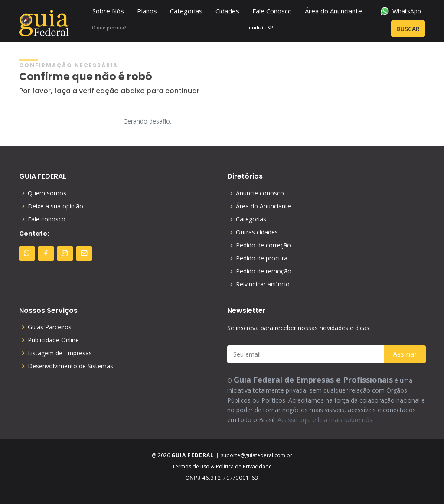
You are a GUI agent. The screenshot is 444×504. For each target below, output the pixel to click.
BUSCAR (389, 29)
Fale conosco (47, 219)
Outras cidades (257, 232)
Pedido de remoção (264, 271)
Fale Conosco (272, 11)
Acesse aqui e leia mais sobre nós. (326, 420)
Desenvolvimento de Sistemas (70, 366)
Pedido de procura (262, 258)
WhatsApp (401, 11)
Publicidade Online (53, 340)
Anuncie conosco (260, 193)
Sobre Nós (108, 11)
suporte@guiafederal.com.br (256, 455)
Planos (147, 11)
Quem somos (47, 193)
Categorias (186, 11)
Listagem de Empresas (60, 353)
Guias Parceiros (50, 327)
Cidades (227, 11)
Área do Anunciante (333, 11)
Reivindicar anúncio (263, 284)
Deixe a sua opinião (55, 206)
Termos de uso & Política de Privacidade (222, 467)
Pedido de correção (263, 245)
